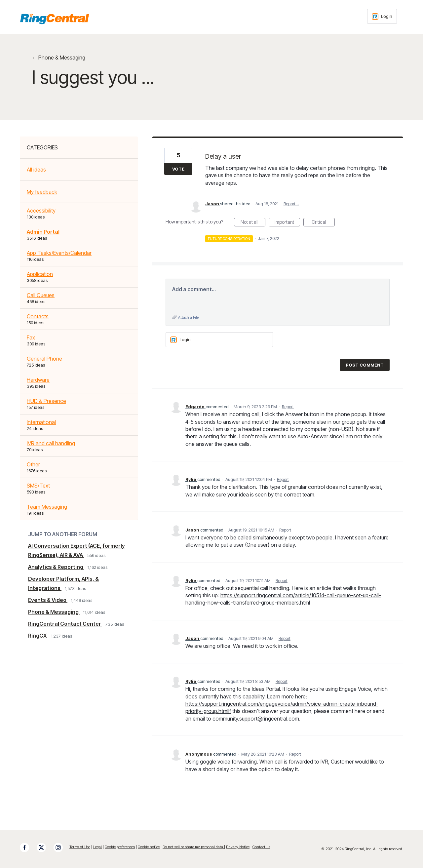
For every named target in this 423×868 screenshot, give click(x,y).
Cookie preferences (120, 847)
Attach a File (188, 317)
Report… (291, 204)
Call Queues (41, 295)
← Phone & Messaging (58, 58)
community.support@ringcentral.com (256, 719)
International (41, 422)
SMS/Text (38, 486)
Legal (97, 847)
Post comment (365, 365)
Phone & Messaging (54, 612)
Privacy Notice (238, 847)
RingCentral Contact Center (65, 624)
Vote (178, 169)
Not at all (253, 223)
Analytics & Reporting (56, 567)
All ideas (36, 170)
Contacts (38, 316)
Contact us (261, 847)
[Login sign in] (382, 16)
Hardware (38, 380)
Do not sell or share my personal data (193, 847)
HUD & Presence (46, 401)
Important (287, 223)
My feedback (42, 192)
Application (40, 274)
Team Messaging (47, 507)
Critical (323, 223)
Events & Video (48, 600)
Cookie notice (149, 847)
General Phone (44, 359)
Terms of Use (80, 847)
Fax (31, 337)
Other (33, 464)
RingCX (38, 636)
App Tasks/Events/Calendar (59, 253)
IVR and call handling (51, 443)
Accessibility (41, 211)
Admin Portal (43, 232)
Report (288, 407)
